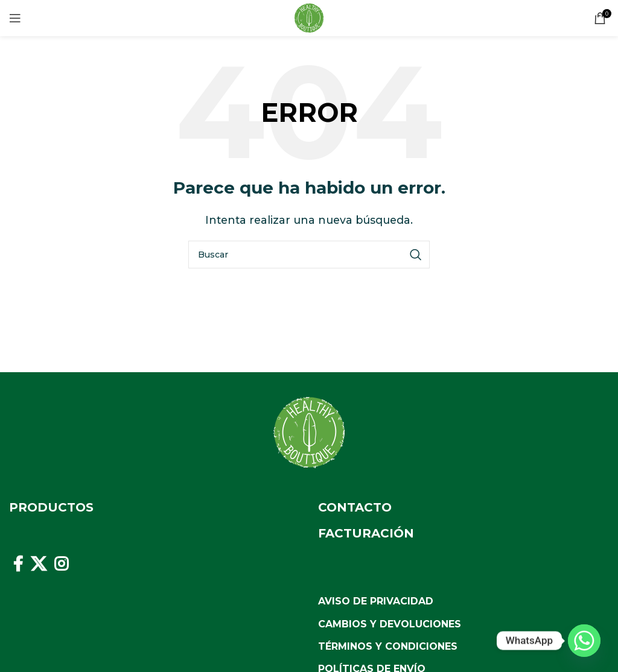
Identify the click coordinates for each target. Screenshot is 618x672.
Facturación (366, 533)
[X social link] (38, 564)
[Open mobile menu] (15, 18)
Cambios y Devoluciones (390, 624)
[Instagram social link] (62, 564)
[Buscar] (309, 255)
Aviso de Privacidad (376, 601)
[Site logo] (309, 17)
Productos (51, 507)
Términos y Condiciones (388, 646)
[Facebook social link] (18, 564)
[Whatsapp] (584, 641)
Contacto (355, 507)
